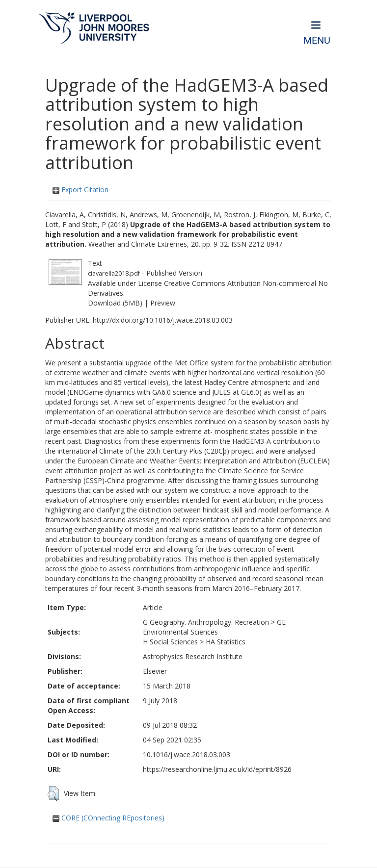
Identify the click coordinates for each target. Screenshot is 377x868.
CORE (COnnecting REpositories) (108, 818)
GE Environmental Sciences (214, 627)
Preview (163, 303)
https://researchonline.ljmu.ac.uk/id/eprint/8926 (217, 769)
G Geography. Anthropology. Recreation (206, 622)
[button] (53, 793)
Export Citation (81, 190)
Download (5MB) (115, 303)
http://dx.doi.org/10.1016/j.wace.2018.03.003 (163, 320)
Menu (317, 40)
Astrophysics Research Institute (193, 656)
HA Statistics (226, 642)
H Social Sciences (170, 642)
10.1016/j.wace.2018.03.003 (187, 754)
